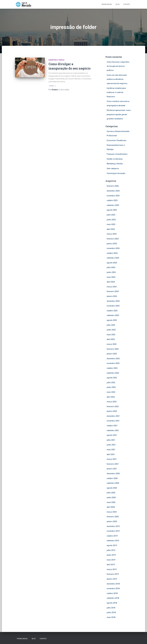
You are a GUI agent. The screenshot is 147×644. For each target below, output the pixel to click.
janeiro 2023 (112, 354)
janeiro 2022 (112, 411)
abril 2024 (111, 282)
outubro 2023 (112, 311)
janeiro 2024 (112, 296)
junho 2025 (111, 220)
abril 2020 (111, 507)
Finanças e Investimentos (117, 154)
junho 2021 (111, 445)
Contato (127, 4)
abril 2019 (111, 565)
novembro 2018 (113, 589)
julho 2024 (111, 267)
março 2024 (112, 287)
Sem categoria (113, 168)
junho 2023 (111, 330)
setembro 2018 (113, 598)
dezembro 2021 (113, 416)
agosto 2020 (112, 488)
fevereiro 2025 (113, 239)
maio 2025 (111, 224)
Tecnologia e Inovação (116, 173)
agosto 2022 (112, 378)
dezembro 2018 (113, 584)
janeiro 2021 (112, 469)
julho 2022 (111, 383)
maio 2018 (111, 617)
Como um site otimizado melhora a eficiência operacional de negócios (117, 79)
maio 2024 (111, 277)
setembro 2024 (113, 258)
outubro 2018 (112, 593)
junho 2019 (111, 555)
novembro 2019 (113, 531)
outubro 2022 (112, 368)
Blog (118, 4)
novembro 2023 (113, 306)
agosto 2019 (112, 545)
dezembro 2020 (113, 474)
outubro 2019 (112, 536)
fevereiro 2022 (113, 406)
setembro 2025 (113, 205)
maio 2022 (111, 392)
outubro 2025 (112, 200)
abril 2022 (111, 397)
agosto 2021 (112, 435)
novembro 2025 (113, 196)
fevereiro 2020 (113, 517)
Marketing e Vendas (56, 60)
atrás (64, 90)
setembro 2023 (113, 315)
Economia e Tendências (116, 140)
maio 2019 (111, 560)
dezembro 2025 (113, 191)
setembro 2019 (113, 541)
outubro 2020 (112, 478)
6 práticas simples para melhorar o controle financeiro (116, 92)
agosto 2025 (112, 210)
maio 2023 (111, 335)
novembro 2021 (113, 421)
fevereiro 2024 (113, 291)
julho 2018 (111, 608)
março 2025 (112, 234)
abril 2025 (111, 229)
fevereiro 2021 (113, 464)
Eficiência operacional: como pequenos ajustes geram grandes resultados (119, 114)
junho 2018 (111, 612)
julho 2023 (111, 325)
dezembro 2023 (113, 301)
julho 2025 (111, 215)
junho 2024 (111, 272)
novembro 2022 (113, 363)
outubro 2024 (112, 253)
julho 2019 (111, 550)
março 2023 (112, 344)
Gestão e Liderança (115, 159)
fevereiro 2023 (113, 349)
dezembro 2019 (113, 526)
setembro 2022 (113, 373)
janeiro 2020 (112, 521)
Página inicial (107, 4)
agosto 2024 (112, 263)
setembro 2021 (113, 430)
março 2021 (112, 459)
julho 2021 (111, 440)
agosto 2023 (112, 320)
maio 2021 (111, 450)
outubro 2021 (112, 426)
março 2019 (112, 569)
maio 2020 (111, 502)
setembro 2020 (113, 483)
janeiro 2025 (112, 244)
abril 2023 (111, 339)
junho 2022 (111, 387)
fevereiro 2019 (113, 574)
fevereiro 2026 (113, 186)
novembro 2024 (113, 248)
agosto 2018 (112, 603)
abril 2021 (111, 454)
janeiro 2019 (112, 579)
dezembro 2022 (113, 359)
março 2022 (112, 402)
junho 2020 (111, 497)
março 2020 (112, 512)
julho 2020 (111, 493)
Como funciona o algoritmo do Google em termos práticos (118, 66)
